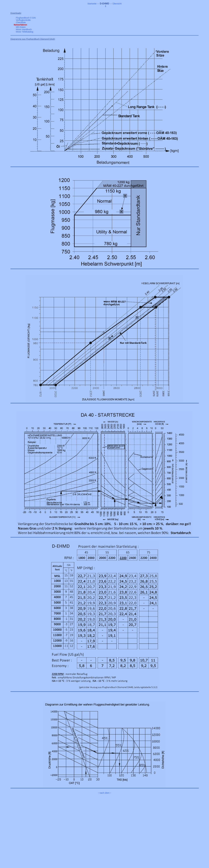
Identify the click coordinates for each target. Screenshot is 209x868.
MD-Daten (21, 27)
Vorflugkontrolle (23, 20)
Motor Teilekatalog (25, 32)
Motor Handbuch (24, 29)
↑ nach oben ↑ (104, 793)
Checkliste (21, 22)
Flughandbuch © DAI (26, 18)
